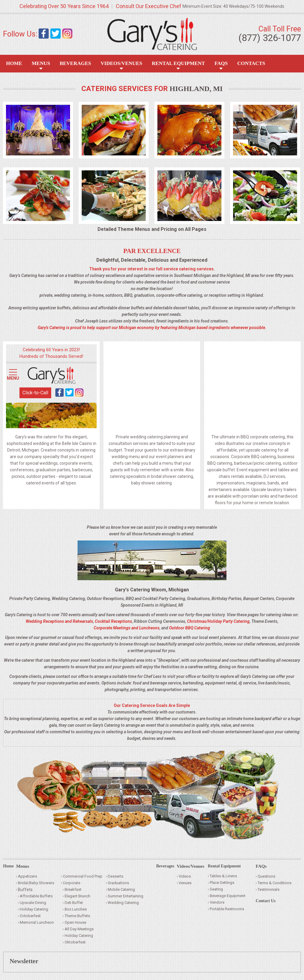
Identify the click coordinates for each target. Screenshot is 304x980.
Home (14, 63)
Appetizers (28, 876)
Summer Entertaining (126, 896)
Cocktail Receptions (113, 621)
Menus (41, 63)
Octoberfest (30, 916)
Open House (75, 922)
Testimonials (269, 889)
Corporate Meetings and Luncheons (127, 628)
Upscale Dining (33, 903)
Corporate (72, 883)
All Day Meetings (79, 929)
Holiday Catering (34, 909)
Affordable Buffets (36, 896)
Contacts (251, 63)
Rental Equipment (178, 63)
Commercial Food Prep (83, 876)
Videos (185, 876)
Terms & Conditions (275, 883)
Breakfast (73, 889)
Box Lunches (76, 909)
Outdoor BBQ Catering (190, 628)
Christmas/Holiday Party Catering (218, 621)
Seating (216, 889)
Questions (266, 876)
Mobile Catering (121, 889)
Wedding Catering (123, 903)
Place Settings (222, 883)
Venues (185, 883)
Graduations (118, 883)
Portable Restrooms (227, 909)
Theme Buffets (77, 916)
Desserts (115, 876)
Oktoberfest (75, 942)
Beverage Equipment (228, 896)
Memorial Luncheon (37, 922)
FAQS (221, 63)
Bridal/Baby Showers (36, 883)
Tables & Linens (223, 876)
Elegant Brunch (77, 896)
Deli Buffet (74, 903)
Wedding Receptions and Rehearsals (59, 621)
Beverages (75, 63)
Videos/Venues (121, 63)
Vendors (217, 902)
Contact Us (266, 901)
